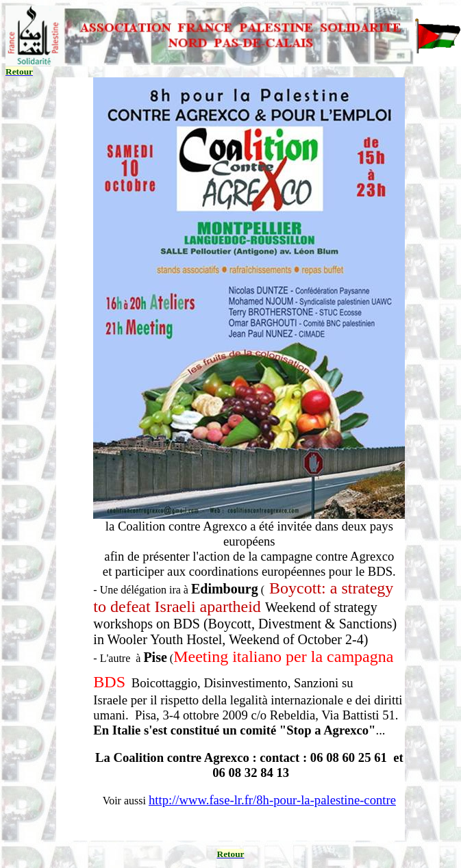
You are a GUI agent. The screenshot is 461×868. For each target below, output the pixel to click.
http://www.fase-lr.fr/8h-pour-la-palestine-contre (272, 800)
